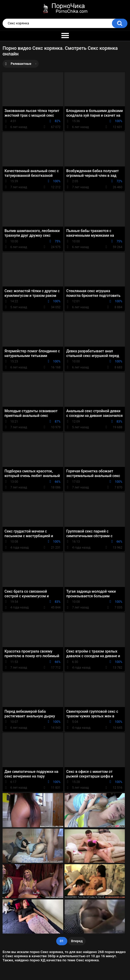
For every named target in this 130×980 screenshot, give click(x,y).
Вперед (77, 941)
